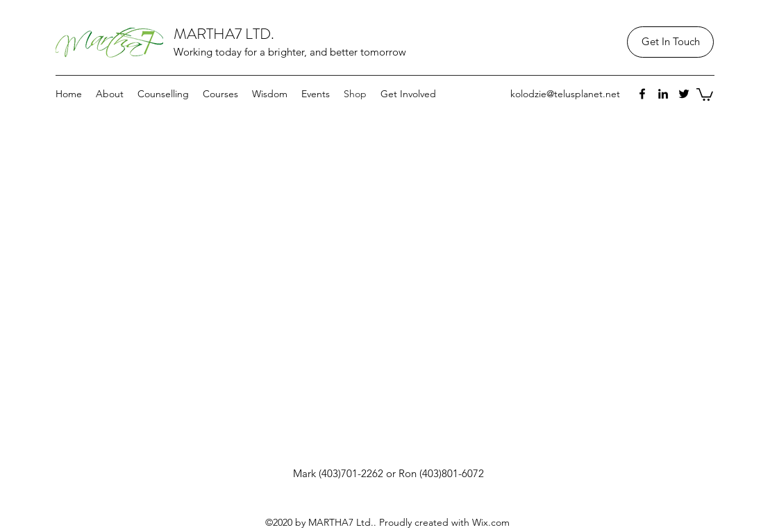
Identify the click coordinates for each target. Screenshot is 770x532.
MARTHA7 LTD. (224, 34)
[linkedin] (663, 94)
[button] (705, 94)
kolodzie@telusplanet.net (565, 94)
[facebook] (642, 94)
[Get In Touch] (670, 42)
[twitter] (684, 94)
